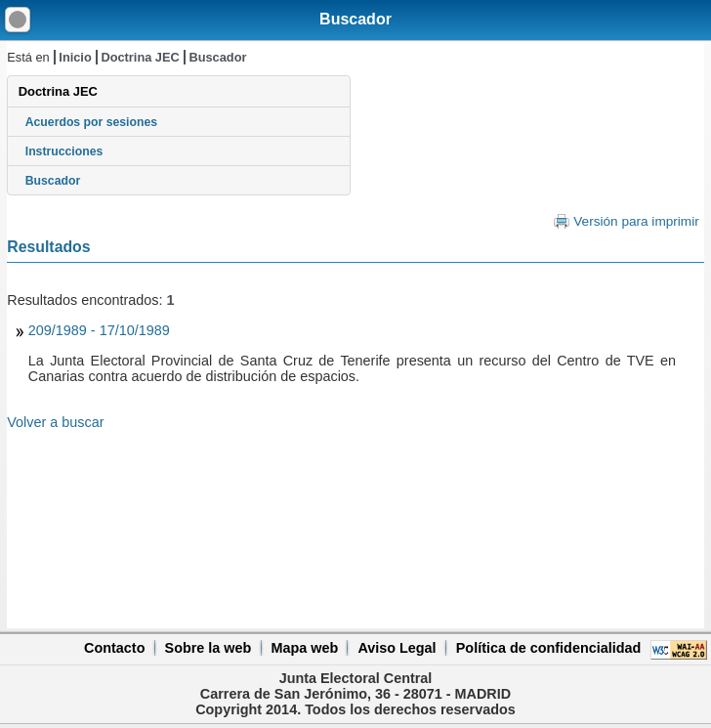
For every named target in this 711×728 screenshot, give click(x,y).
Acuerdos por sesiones (91, 122)
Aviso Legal (397, 648)
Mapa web (304, 648)
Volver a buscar (55, 422)
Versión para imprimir (636, 221)
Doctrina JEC (140, 57)
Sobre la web (209, 648)
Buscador (355, 19)
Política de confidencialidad (549, 648)
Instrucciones (64, 151)
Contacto (114, 648)
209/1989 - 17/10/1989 (99, 330)
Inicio (75, 57)
